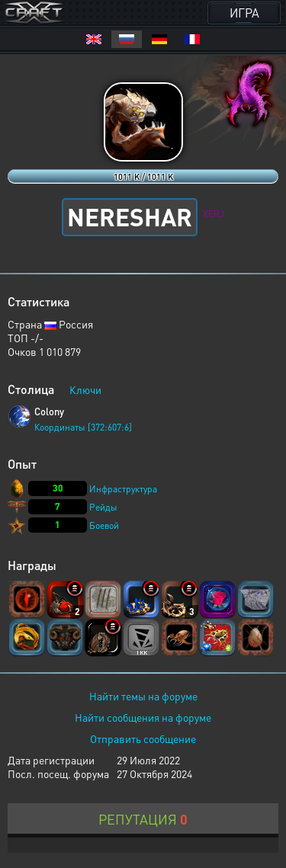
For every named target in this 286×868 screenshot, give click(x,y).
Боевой (104, 525)
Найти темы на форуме (143, 696)
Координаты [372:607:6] (83, 427)
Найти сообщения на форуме (143, 717)
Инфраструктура (123, 489)
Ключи (85, 389)
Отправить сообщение (143, 738)
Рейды (103, 507)
